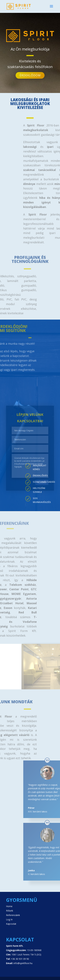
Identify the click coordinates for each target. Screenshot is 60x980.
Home (9, 906)
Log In (9, 919)
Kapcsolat (11, 924)
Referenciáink (13, 915)
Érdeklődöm (30, 74)
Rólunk (10, 911)
